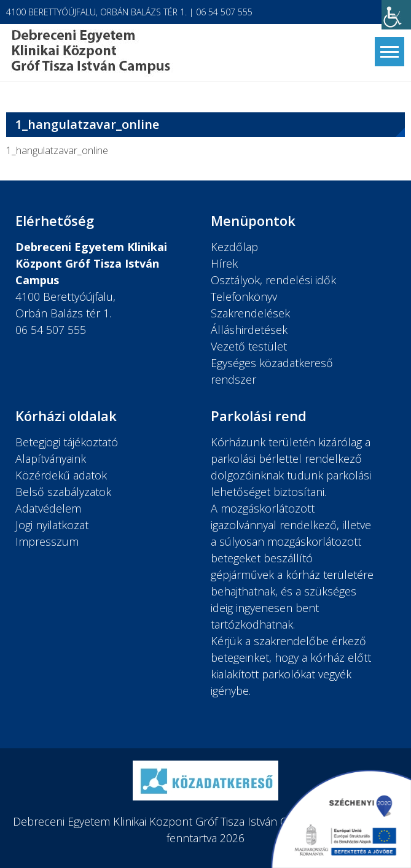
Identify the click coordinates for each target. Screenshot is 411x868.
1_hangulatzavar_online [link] (57, 150)
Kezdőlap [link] (234, 247)
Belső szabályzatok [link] (63, 492)
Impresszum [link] (47, 541)
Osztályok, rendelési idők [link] (273, 280)
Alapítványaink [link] (51, 459)
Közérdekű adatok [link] (61, 475)
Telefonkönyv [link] (244, 296)
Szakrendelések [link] (250, 313)
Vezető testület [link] (249, 346)
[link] (396, 15)
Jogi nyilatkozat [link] (52, 525)
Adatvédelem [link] (48, 508)
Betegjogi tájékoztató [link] (67, 442)
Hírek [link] (224, 263)
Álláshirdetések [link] (249, 330)
